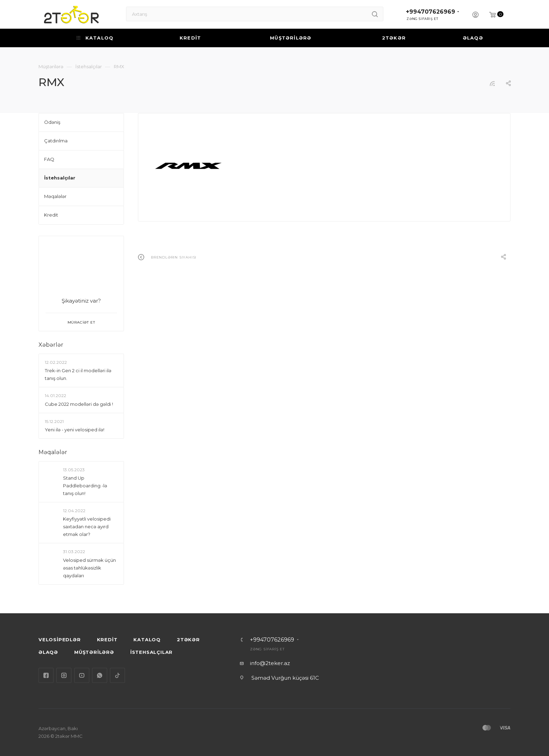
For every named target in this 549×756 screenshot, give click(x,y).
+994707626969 (430, 12)
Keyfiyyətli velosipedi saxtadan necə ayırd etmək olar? (87, 527)
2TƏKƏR (188, 640)
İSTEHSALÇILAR (151, 652)
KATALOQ (147, 640)
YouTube (82, 675)
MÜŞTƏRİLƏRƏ (94, 652)
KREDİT (107, 640)
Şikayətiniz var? (81, 301)
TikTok (117, 675)
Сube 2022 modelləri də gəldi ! (79, 404)
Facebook (46, 675)
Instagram (64, 675)
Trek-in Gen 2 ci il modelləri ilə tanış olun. (78, 374)
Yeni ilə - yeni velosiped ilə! (75, 430)
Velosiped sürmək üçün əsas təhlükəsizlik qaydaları (89, 568)
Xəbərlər (51, 345)
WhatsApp (100, 675)
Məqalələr (53, 452)
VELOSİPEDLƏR (60, 640)
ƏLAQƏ (48, 652)
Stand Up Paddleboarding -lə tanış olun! (85, 486)
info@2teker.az (270, 663)
